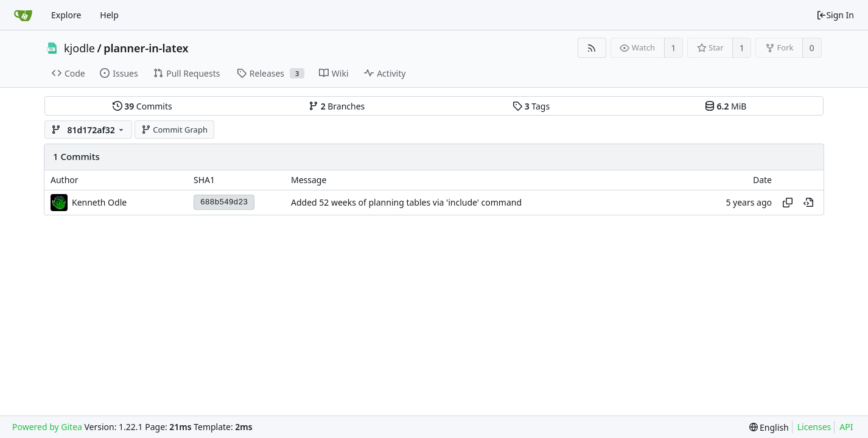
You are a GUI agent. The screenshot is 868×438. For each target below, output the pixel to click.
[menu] (769, 427)
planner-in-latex (146, 48)
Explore (66, 15)
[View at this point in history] (808, 203)
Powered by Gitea (47, 427)
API (846, 427)
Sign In (835, 15)
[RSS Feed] (592, 48)
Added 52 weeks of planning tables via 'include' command (406, 202)
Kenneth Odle (99, 202)
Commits (142, 106)
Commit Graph (174, 130)
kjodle (79, 48)
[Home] (23, 15)
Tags (531, 106)
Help (109, 15)
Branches (337, 106)
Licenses (814, 427)
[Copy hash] (788, 203)
